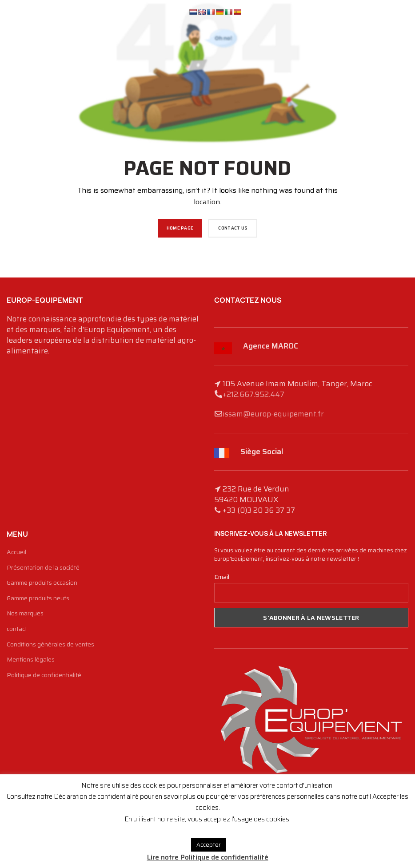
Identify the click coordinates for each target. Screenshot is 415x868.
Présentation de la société (43, 568)
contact (17, 629)
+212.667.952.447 (253, 394)
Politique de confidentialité (44, 675)
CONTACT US (233, 228)
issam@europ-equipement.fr (273, 414)
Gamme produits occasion (42, 583)
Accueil (16, 552)
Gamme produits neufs (38, 598)
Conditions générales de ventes (50, 645)
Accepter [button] (209, 845)
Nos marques (25, 614)
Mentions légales (31, 660)
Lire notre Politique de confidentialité (208, 857)
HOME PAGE (180, 228)
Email (222, 577)
